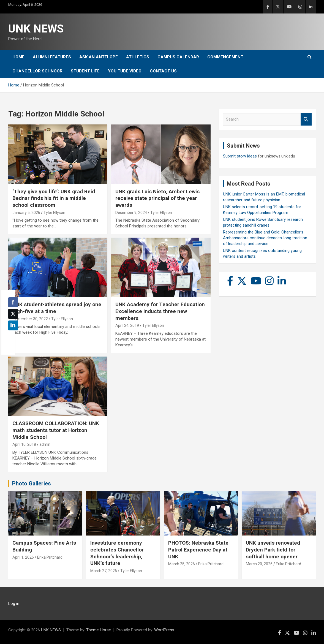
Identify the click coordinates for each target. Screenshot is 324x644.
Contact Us (163, 71)
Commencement (225, 57)
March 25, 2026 (182, 564)
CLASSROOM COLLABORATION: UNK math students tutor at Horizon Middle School (56, 430)
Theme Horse (99, 630)
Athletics (138, 57)
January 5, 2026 (26, 213)
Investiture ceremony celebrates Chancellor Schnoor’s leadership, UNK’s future (117, 553)
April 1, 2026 (23, 557)
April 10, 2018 (24, 444)
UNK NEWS (36, 29)
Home (18, 57)
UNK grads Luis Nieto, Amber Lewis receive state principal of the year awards (157, 198)
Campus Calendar (178, 57)
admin (45, 444)
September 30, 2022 (30, 319)
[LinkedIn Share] (13, 325)
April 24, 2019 (127, 325)
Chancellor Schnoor (37, 71)
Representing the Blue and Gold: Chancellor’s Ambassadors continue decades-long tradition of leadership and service (265, 238)
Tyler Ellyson (54, 213)
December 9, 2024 (131, 213)
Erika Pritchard (50, 557)
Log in (14, 604)
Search (306, 119)
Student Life (85, 71)
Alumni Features (52, 57)
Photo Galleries (32, 483)
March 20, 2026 (259, 564)
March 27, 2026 (104, 571)
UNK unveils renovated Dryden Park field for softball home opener (273, 550)
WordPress (164, 630)
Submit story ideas (240, 156)
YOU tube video (125, 71)
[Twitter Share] (13, 314)
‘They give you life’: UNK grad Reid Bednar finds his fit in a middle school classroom (54, 198)
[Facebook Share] (13, 302)
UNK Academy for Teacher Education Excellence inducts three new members (160, 311)
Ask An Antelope (99, 57)
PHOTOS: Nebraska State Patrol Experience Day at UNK (198, 550)
